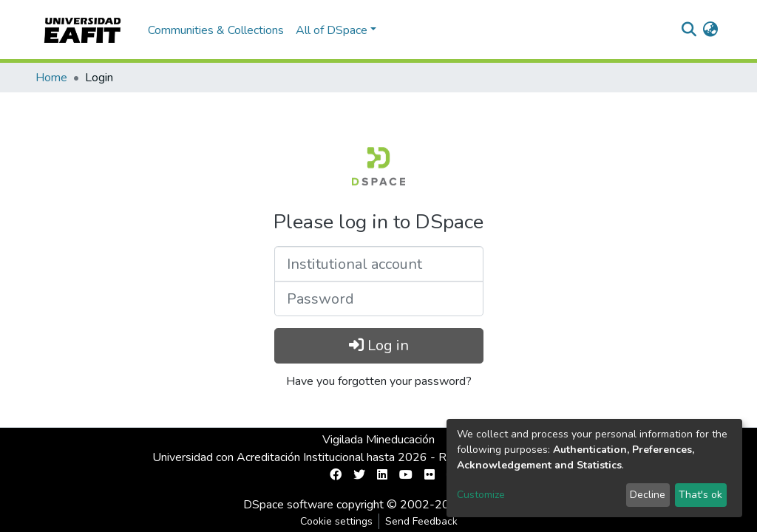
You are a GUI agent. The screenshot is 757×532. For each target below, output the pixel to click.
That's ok (700, 495)
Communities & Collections (216, 30)
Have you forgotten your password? (379, 381)
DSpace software (288, 505)
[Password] (379, 299)
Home (51, 78)
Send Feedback (421, 521)
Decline (648, 495)
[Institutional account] (379, 264)
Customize (481, 495)
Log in (379, 345)
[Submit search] (689, 30)
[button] (710, 30)
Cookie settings (336, 521)
